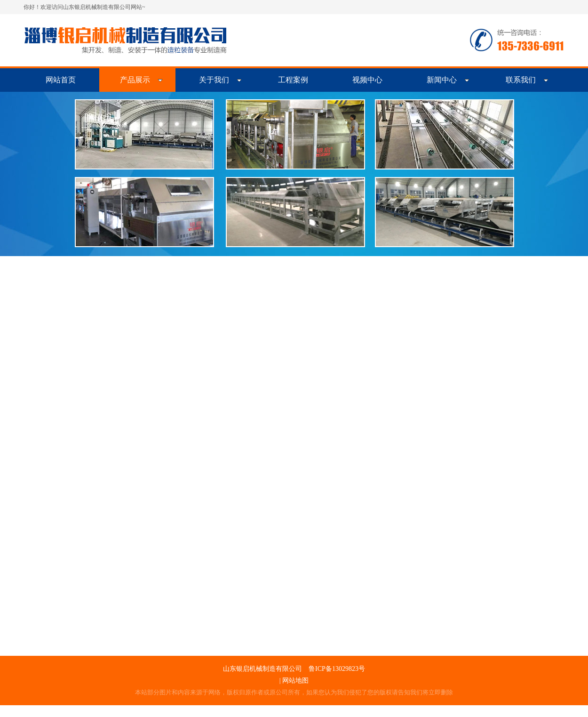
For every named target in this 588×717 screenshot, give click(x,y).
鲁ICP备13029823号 (337, 669)
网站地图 (295, 681)
